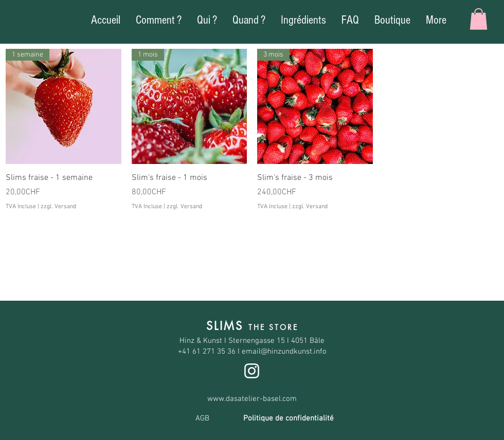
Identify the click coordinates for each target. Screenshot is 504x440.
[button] (479, 19)
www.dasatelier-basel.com (252, 399)
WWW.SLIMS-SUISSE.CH (252, 390)
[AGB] (202, 419)
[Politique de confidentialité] (289, 419)
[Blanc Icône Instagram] (252, 371)
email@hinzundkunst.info (284, 352)
